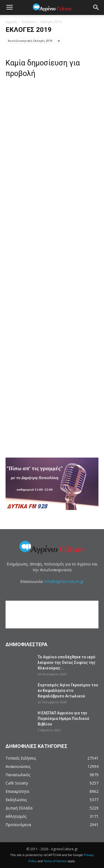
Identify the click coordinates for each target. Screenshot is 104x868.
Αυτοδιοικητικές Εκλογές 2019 (30, 41)
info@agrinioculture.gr (64, 581)
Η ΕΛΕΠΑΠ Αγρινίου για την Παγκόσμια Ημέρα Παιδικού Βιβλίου (64, 719)
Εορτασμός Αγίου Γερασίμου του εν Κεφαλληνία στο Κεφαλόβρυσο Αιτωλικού (68, 691)
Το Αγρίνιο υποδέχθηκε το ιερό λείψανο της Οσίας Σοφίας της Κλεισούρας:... (67, 663)
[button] (96, 7)
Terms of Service (55, 861)
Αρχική (11, 22)
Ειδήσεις (29, 22)
